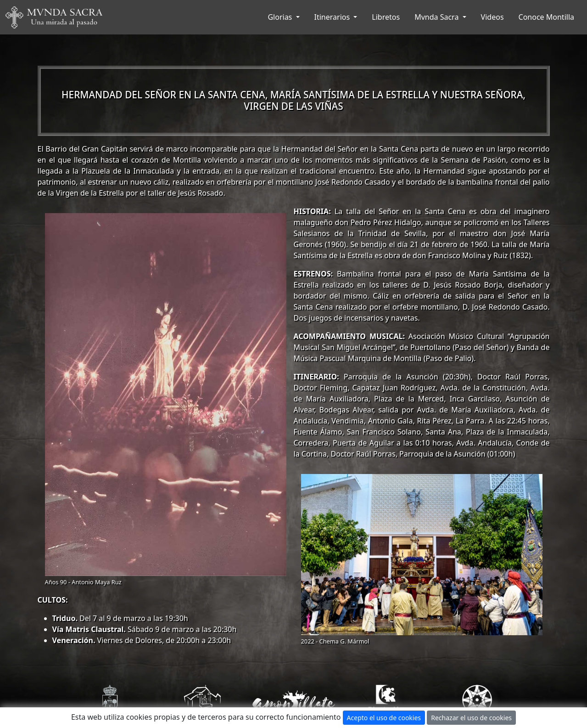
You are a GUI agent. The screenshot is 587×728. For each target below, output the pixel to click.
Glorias (281, 17)
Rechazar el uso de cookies (471, 718)
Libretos (386, 17)
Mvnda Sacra (437, 17)
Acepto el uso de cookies (384, 718)
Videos (492, 17)
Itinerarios (333, 17)
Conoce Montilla (546, 17)
